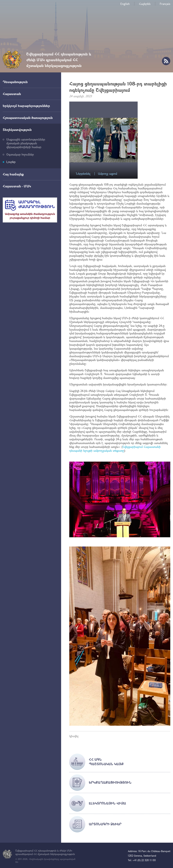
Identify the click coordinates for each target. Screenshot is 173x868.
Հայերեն (145, 4)
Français (165, 4)
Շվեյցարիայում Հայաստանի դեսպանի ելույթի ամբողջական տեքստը (115, 449)
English (125, 4)
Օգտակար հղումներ (20, 154)
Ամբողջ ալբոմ (108, 174)
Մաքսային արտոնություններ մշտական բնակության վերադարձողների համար (26, 143)
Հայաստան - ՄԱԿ (17, 186)
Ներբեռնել (83, 174)
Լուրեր (11, 162)
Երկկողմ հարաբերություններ (26, 106)
